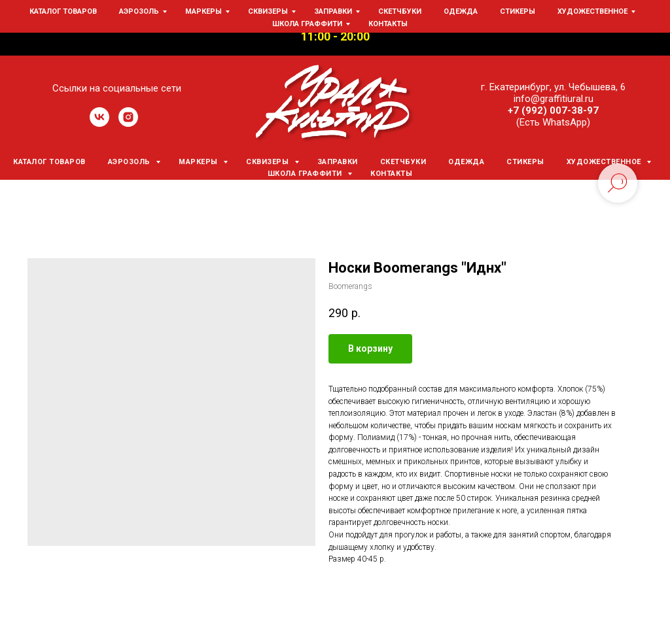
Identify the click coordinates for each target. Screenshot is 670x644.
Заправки (338, 162)
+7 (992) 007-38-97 (553, 110)
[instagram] (128, 123)
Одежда (466, 162)
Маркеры (199, 162)
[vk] (99, 123)
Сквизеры (269, 162)
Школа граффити (306, 174)
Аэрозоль (131, 162)
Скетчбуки (403, 162)
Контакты (391, 174)
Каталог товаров (49, 162)
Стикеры (525, 162)
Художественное (605, 162)
